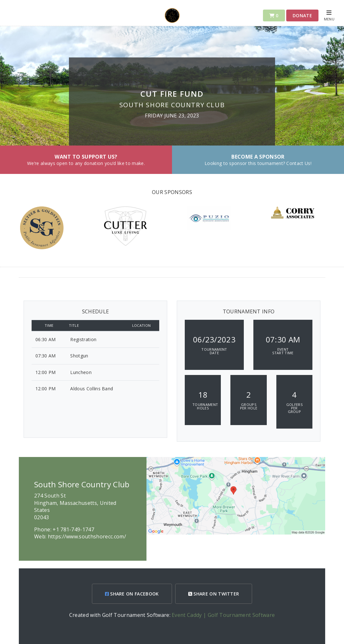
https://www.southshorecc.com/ (87, 536)
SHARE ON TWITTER (214, 594)
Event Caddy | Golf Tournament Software (223, 615)
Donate (302, 15)
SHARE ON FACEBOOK (132, 594)
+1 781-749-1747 (73, 529)
